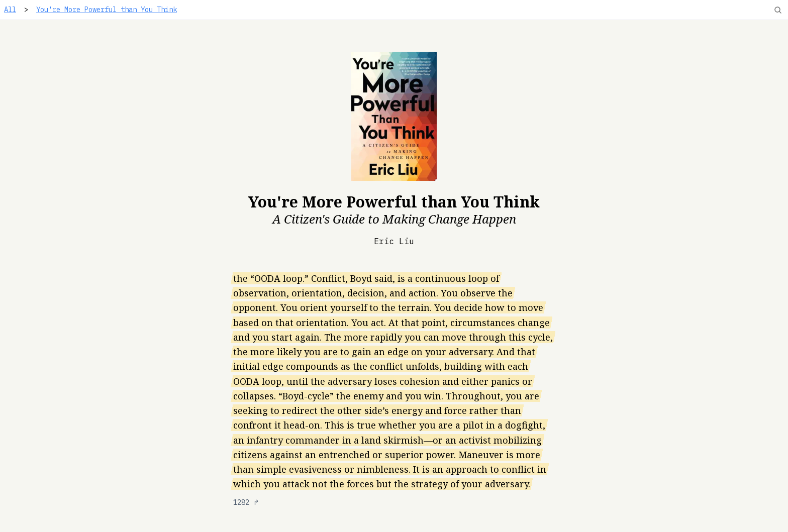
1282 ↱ (246, 502)
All (10, 10)
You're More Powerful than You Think (107, 10)
